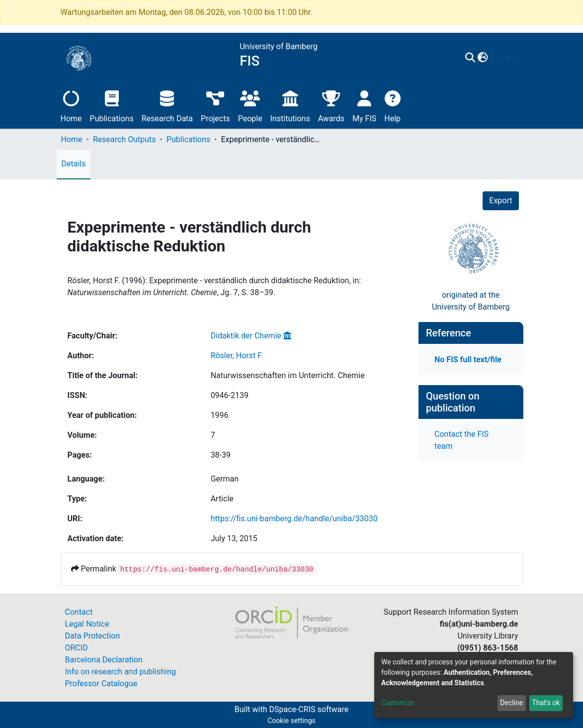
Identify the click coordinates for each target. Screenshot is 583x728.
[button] (483, 58)
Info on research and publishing (121, 672)
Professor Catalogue (101, 684)
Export (500, 201)
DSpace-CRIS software (309, 709)
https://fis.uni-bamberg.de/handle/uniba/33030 (294, 519)
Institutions (290, 105)
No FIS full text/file (468, 360)
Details (74, 164)
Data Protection (93, 636)
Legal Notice (87, 624)
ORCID (77, 648)
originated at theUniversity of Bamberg (471, 301)
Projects (215, 105)
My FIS (364, 105)
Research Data (167, 105)
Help (392, 105)
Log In (501, 58)
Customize (398, 703)
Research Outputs (125, 139)
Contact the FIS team (461, 440)
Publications (112, 105)
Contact (79, 612)
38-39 (221, 455)
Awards (331, 105)
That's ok (546, 703)
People (250, 105)
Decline (511, 703)
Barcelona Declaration (104, 660)
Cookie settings (291, 721)
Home (71, 105)
